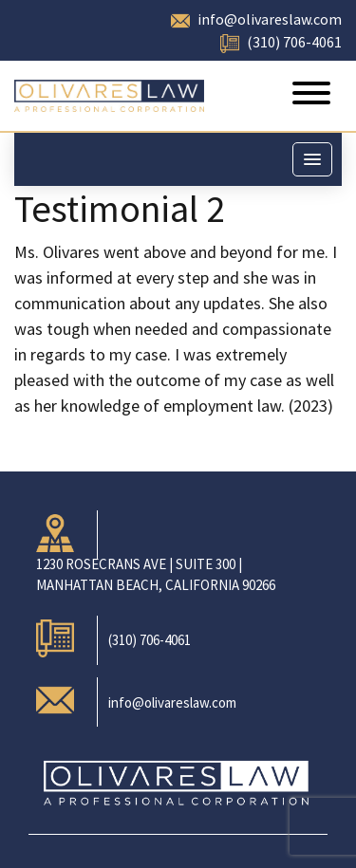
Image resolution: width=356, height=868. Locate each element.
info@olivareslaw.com (270, 19)
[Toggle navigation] (311, 96)
